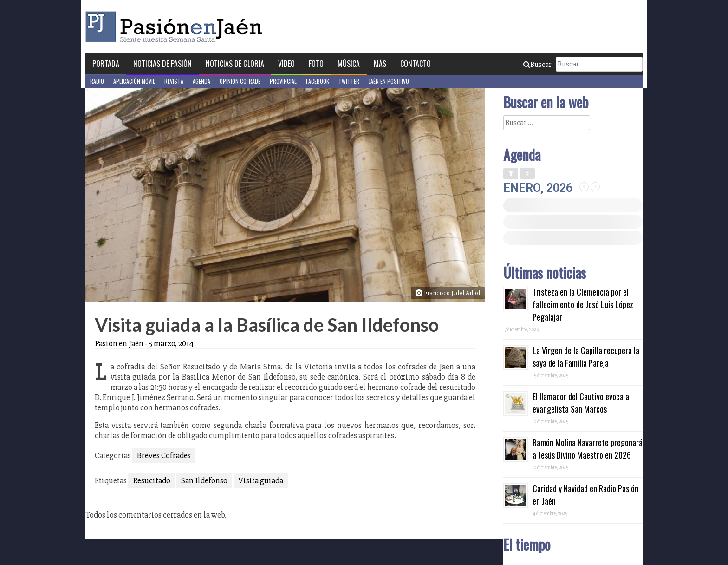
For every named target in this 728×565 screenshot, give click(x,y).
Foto (316, 64)
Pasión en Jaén (176, 27)
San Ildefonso (204, 480)
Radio (97, 81)
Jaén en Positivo (389, 81)
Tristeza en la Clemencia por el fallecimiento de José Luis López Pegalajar (583, 304)
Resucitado (152, 480)
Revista (174, 81)
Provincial (283, 81)
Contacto (416, 64)
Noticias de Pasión (162, 64)
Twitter (349, 81)
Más (380, 64)
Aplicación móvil (134, 81)
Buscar (537, 65)
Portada (106, 64)
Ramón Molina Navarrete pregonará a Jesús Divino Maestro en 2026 (588, 449)
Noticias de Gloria (235, 64)
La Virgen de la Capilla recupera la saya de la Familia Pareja (586, 357)
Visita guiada (261, 480)
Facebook (318, 81)
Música (349, 64)
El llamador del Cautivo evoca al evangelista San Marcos (582, 403)
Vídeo (286, 64)
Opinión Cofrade (240, 81)
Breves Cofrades (164, 455)
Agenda (201, 81)
